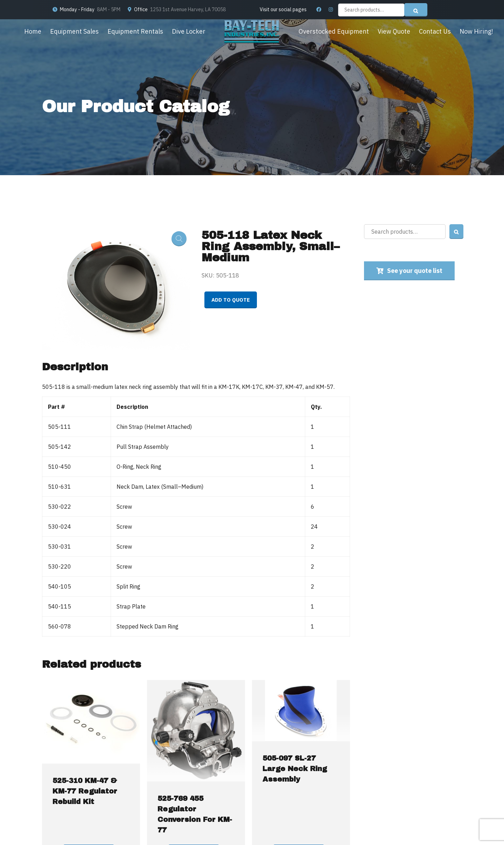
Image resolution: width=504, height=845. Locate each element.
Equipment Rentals (135, 31)
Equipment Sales (74, 31)
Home (33, 31)
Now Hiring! (476, 31)
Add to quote (231, 300)
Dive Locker (189, 31)
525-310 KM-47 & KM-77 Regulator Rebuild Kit (85, 791)
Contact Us (435, 31)
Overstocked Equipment (334, 31)
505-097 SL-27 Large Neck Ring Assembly (295, 769)
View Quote (394, 31)
